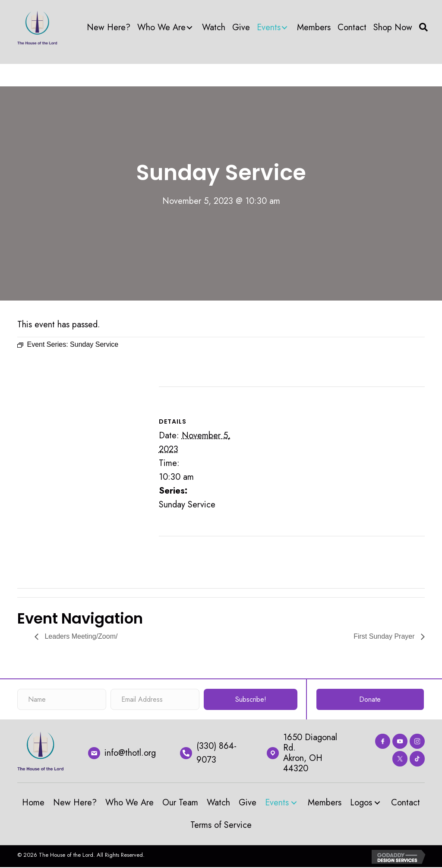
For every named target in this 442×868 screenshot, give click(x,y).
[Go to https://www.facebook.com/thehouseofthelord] (383, 741)
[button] (189, 28)
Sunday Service (187, 505)
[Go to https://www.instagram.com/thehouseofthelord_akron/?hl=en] (417, 741)
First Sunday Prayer (385, 636)
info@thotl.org (130, 753)
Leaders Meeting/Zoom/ (80, 636)
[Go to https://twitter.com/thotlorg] (400, 759)
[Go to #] (417, 759)
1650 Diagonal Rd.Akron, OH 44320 (310, 753)
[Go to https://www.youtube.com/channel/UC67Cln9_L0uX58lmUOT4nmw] (400, 741)
